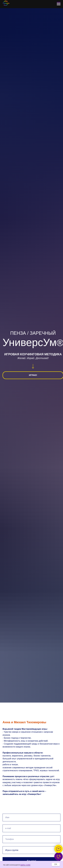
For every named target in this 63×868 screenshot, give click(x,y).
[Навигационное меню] (59, 4)
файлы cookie (25, 865)
